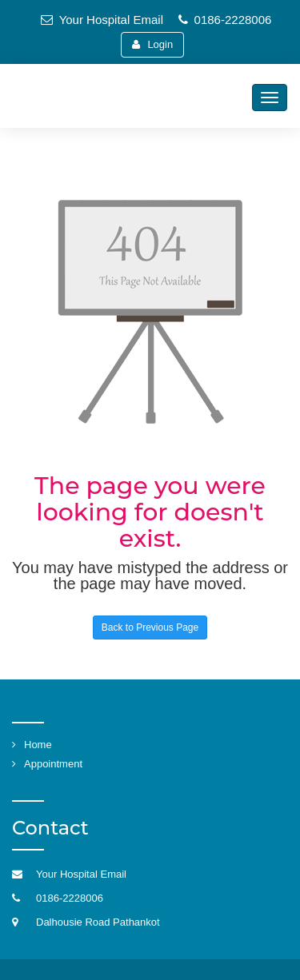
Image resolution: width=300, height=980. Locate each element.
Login (152, 44)
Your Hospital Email (102, 20)
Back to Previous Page (150, 627)
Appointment (53, 764)
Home (38, 745)
